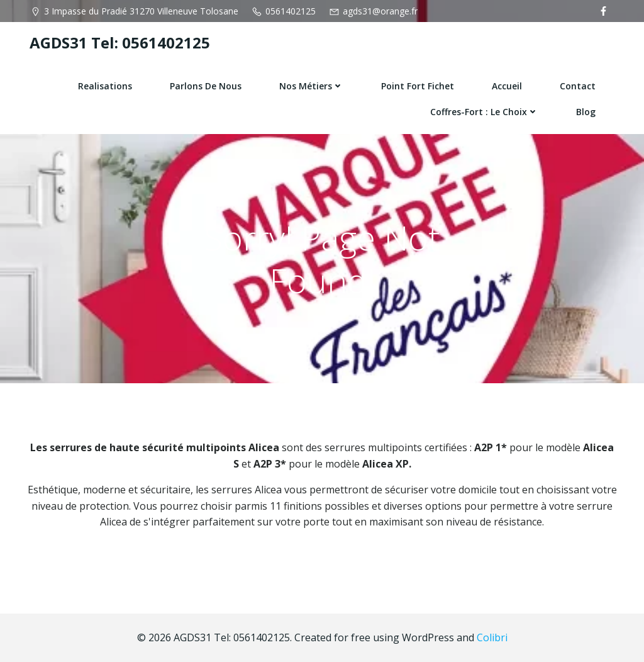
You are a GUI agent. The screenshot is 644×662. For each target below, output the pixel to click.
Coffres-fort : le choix (484, 112)
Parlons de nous (206, 86)
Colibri (492, 637)
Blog (586, 112)
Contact (578, 86)
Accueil (507, 86)
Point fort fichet (418, 86)
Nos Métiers (311, 86)
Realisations (105, 86)
